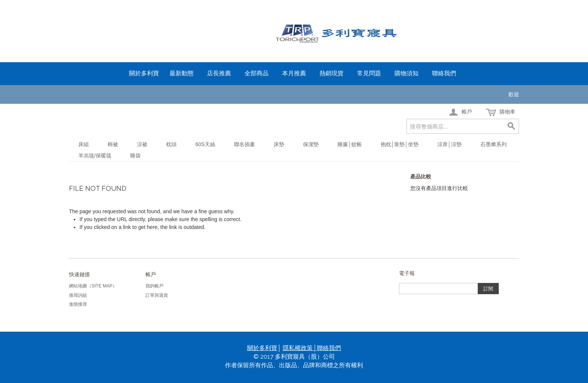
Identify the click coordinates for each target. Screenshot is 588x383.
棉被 (113, 144)
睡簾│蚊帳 (350, 144)
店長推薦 (219, 73)
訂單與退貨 (157, 295)
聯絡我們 (444, 73)
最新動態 (181, 73)
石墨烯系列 (493, 144)
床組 (84, 144)
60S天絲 (205, 144)
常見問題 (369, 73)
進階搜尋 (78, 304)
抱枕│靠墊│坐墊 (400, 144)
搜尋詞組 (78, 295)
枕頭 (171, 144)
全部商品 (256, 73)
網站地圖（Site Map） (93, 286)
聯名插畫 (244, 144)
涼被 (142, 144)
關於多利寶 (144, 73)
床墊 (279, 144)
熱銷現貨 (331, 73)
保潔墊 (311, 144)
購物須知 (406, 73)
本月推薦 (294, 73)
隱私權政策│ (300, 348)
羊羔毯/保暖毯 (95, 156)
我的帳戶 (154, 286)
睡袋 (135, 156)
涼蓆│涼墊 (449, 144)
